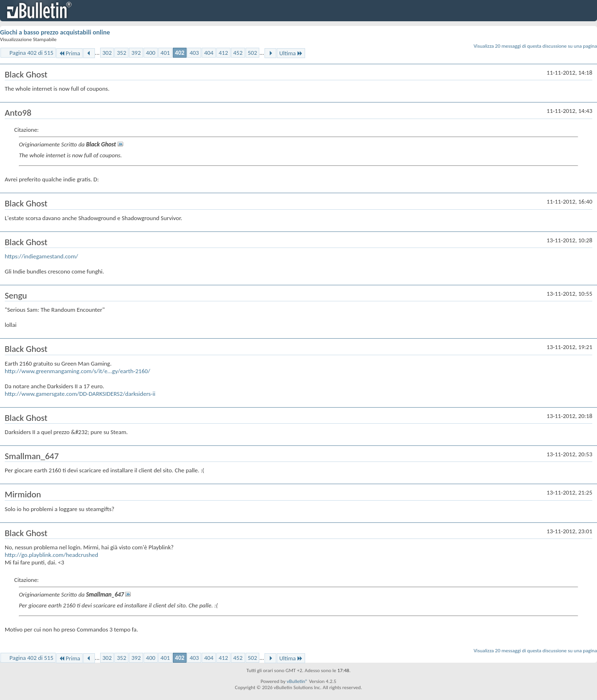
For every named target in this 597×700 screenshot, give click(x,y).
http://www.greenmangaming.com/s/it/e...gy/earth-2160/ (77, 371)
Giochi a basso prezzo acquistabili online (55, 32)
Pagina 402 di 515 (31, 53)
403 (194, 53)
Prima (69, 53)
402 (180, 53)
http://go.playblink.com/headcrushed (51, 555)
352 (121, 53)
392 (136, 53)
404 (209, 53)
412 (223, 53)
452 (238, 53)
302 (107, 53)
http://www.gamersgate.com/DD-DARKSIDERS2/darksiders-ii (80, 394)
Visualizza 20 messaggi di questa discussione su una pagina (535, 46)
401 (165, 53)
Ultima (291, 53)
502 (253, 53)
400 (151, 53)
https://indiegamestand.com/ (41, 256)
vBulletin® (297, 681)
